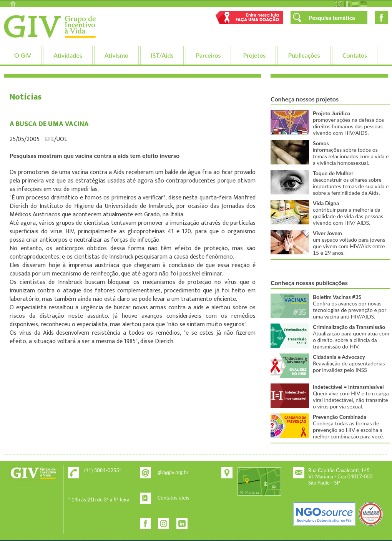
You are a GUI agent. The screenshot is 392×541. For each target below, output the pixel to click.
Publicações (304, 55)
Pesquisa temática (332, 18)
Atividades (68, 55)
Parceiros (208, 55)
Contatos (355, 55)
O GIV (23, 55)
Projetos (255, 55)
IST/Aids (162, 55)
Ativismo (116, 55)
